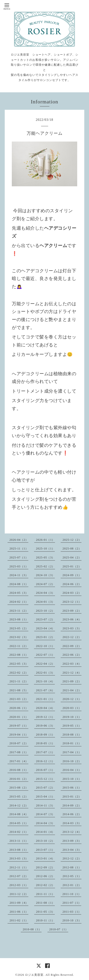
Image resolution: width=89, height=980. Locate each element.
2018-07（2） (19, 743)
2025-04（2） (72, 557)
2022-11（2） (19, 646)
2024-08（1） (19, 584)
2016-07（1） (46, 770)
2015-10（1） (72, 779)
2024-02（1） (19, 602)
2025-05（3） (46, 557)
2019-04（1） (19, 735)
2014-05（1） (19, 823)
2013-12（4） (72, 832)
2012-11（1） (19, 867)
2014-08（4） (19, 814)
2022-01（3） (46, 673)
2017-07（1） (46, 752)
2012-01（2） (72, 885)
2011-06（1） (19, 912)
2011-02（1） (19, 920)
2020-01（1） (19, 717)
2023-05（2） (19, 628)
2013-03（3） (19, 858)
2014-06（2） (72, 814)
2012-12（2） (72, 858)
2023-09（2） (72, 611)
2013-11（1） (19, 841)
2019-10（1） (72, 717)
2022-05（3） (19, 664)
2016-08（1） (19, 770)
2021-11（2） (19, 681)
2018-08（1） (72, 735)
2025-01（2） (72, 566)
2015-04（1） (46, 797)
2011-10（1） (72, 894)
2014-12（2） (19, 805)
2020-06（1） (19, 708)
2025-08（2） (72, 549)
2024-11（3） (19, 575)
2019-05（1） (72, 726)
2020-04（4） (46, 708)
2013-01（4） (46, 858)
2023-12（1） (72, 602)
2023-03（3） (72, 628)
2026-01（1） (46, 540)
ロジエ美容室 (34, 975)
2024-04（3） (46, 593)
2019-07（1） (19, 726)
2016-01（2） (19, 779)
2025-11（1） (19, 549)
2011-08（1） (46, 903)
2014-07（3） (46, 814)
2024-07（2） (46, 584)
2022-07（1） (46, 655)
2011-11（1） (45, 894)
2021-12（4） (72, 673)
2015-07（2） (46, 788)
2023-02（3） (19, 637)
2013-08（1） (19, 850)
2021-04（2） (72, 690)
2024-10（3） (45, 575)
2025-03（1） (19, 566)
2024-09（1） (72, 575)
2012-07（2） (19, 876)
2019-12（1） (46, 717)
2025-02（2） (46, 566)
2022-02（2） (19, 673)
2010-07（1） (59, 929)
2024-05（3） (19, 593)
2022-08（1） (19, 655)
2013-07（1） (46, 850)
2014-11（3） (46, 805)
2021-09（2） (72, 681)
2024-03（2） (72, 593)
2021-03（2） (19, 699)
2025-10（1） (45, 549)
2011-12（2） (19, 894)
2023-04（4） (46, 628)
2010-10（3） (72, 920)
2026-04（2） (19, 540)
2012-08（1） (72, 867)
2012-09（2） (45, 867)
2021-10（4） (45, 681)
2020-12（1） (72, 699)
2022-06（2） (72, 655)
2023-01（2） (46, 637)
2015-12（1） (46, 779)
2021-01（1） (46, 699)
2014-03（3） (72, 823)
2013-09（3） (72, 841)
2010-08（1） (32, 929)
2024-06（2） (72, 584)
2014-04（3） (46, 823)
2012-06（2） (46, 876)
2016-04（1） (72, 770)
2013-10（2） (45, 841)
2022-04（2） (46, 664)
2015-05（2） (19, 797)
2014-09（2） (72, 805)
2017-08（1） (19, 752)
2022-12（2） (72, 637)
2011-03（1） (72, 912)
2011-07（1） (72, 903)
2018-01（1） (72, 743)
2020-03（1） (72, 708)
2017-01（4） (19, 761)
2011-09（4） (19, 903)
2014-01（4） (46, 832)
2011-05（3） (46, 912)
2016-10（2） (72, 761)
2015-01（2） (72, 797)
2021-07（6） (46, 690)
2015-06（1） (72, 788)
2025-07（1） (19, 557)
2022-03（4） (72, 664)
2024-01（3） (46, 602)
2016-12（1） (46, 761)
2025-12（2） (72, 540)
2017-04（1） (72, 752)
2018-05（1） (46, 743)
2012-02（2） (46, 885)
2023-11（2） (19, 611)
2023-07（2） (46, 619)
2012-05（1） (72, 876)
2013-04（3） (72, 850)
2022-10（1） (45, 646)
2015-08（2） (19, 788)
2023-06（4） (72, 619)
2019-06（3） (46, 726)
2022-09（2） (72, 646)
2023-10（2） (45, 611)
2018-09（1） (46, 735)
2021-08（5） (19, 690)
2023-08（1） (19, 619)
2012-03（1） (19, 885)
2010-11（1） (46, 920)
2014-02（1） (19, 832)
